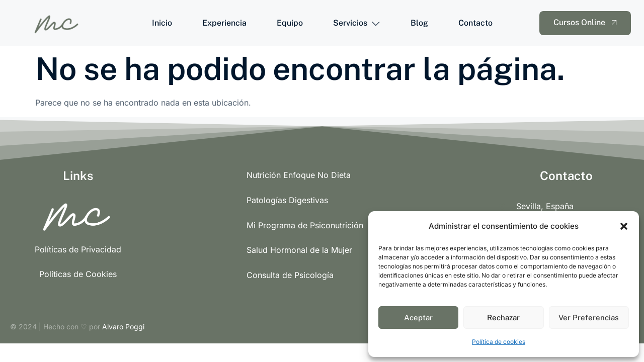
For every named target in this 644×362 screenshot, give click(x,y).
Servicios (357, 23)
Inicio (162, 23)
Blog (419, 23)
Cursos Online (586, 23)
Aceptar (418, 318)
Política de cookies (499, 342)
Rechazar (503, 318)
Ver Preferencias (589, 318)
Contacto (475, 23)
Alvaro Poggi (123, 327)
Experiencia (224, 23)
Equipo (290, 23)
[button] (624, 226)
